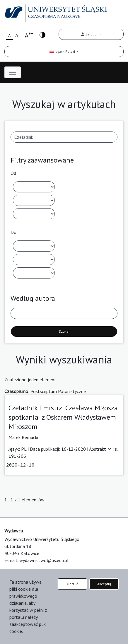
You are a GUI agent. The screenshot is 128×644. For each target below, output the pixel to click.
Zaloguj (90, 34)
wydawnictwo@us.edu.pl (44, 560)
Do (13, 232)
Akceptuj (104, 584)
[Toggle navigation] (13, 72)
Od (13, 173)
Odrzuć (72, 584)
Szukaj (64, 331)
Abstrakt (101, 449)
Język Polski (63, 51)
